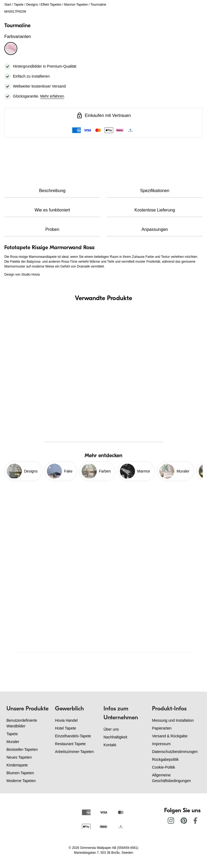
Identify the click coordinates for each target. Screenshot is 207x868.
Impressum (161, 744)
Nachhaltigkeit (115, 737)
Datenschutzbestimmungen (175, 752)
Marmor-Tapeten (76, 5)
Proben (52, 229)
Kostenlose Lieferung (155, 210)
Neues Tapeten (19, 757)
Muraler (13, 742)
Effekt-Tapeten (51, 5)
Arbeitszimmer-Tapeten (74, 752)
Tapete (19, 5)
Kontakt (110, 745)
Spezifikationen (155, 191)
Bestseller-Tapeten (22, 749)
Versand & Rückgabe (170, 736)
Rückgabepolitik (165, 759)
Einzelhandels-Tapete (73, 736)
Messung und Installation (173, 720)
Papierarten (162, 728)
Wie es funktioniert (52, 210)
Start (8, 5)
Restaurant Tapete (70, 744)
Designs (32, 5)
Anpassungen (155, 229)
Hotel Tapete (65, 728)
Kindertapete (17, 765)
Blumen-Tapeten (20, 773)
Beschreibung (52, 191)
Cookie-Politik (164, 767)
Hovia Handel (66, 720)
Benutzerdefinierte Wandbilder (22, 723)
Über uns (111, 729)
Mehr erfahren (52, 96)
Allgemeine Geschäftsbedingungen (171, 778)
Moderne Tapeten (21, 781)
